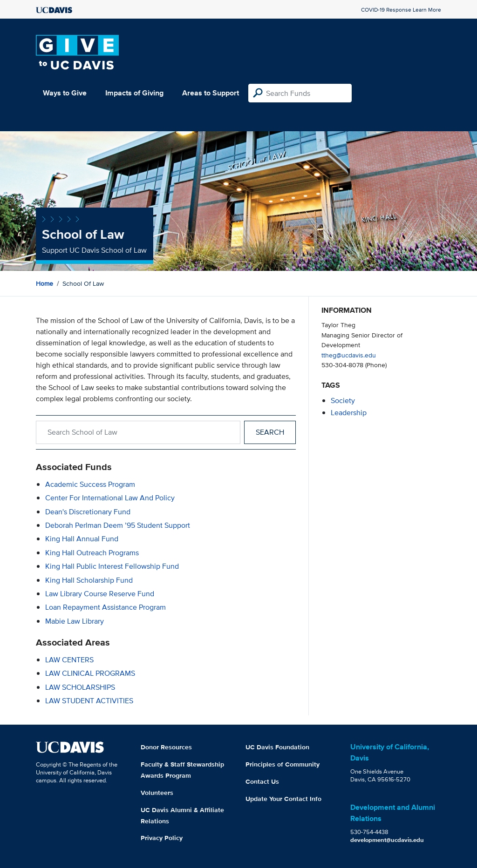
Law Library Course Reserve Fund (100, 594)
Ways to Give (65, 93)
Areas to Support (211, 93)
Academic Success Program (90, 484)
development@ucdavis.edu (387, 840)
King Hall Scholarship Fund (89, 580)
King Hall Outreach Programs (92, 553)
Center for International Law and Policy (110, 498)
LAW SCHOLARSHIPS (80, 687)
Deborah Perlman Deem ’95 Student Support (118, 525)
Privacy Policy (162, 838)
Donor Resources (166, 747)
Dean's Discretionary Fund (88, 512)
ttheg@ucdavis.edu (349, 355)
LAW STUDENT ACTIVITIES (89, 701)
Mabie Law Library (75, 621)
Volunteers (157, 793)
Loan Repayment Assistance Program (106, 607)
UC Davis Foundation (277, 747)
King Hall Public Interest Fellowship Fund (112, 566)
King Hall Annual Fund (82, 539)
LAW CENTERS (69, 660)
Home (44, 283)
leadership (349, 413)
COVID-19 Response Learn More (401, 10)
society (343, 400)
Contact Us (262, 781)
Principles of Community (283, 764)
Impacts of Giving (134, 93)
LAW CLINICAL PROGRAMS (90, 673)
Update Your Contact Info (283, 799)
